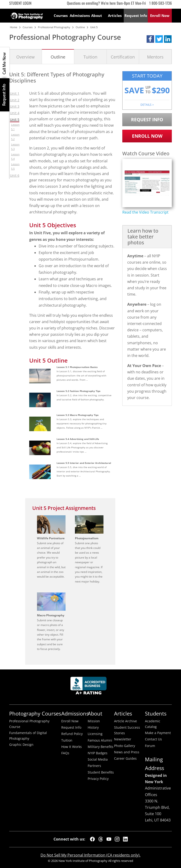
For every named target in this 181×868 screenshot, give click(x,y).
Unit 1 (15, 93)
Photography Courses (35, 714)
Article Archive (125, 721)
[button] (150, 39)
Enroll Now (147, 136)
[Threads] (101, 839)
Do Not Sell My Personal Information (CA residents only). (90, 855)
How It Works (72, 747)
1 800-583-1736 (160, 3)
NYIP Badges (98, 753)
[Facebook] (92, 839)
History (93, 727)
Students (156, 714)
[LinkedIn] (125, 839)
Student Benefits (101, 772)
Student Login (20, 3)
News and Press (127, 752)
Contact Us (153, 739)
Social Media (98, 759)
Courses (61, 16)
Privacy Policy (98, 779)
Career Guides (125, 759)
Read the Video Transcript (145, 212)
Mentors (155, 57)
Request (136, 16)
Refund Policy (72, 734)
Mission (94, 721)
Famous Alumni (100, 740)
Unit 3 (15, 106)
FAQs (65, 753)
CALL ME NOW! (5, 63)
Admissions (79, 16)
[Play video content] (147, 183)
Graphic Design (21, 745)
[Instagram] (117, 839)
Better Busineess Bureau (89, 687)
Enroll (160, 16)
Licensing (95, 734)
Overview (25, 57)
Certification (123, 57)
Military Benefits (101, 747)
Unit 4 (15, 113)
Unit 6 (15, 175)
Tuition (90, 57)
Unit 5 (15, 119)
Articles (115, 16)
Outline (58, 57)
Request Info (5, 95)
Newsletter (123, 739)
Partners (94, 766)
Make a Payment (158, 733)
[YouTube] (109, 839)
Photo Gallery (125, 746)
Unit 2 (15, 100)
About (97, 16)
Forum (150, 746)
